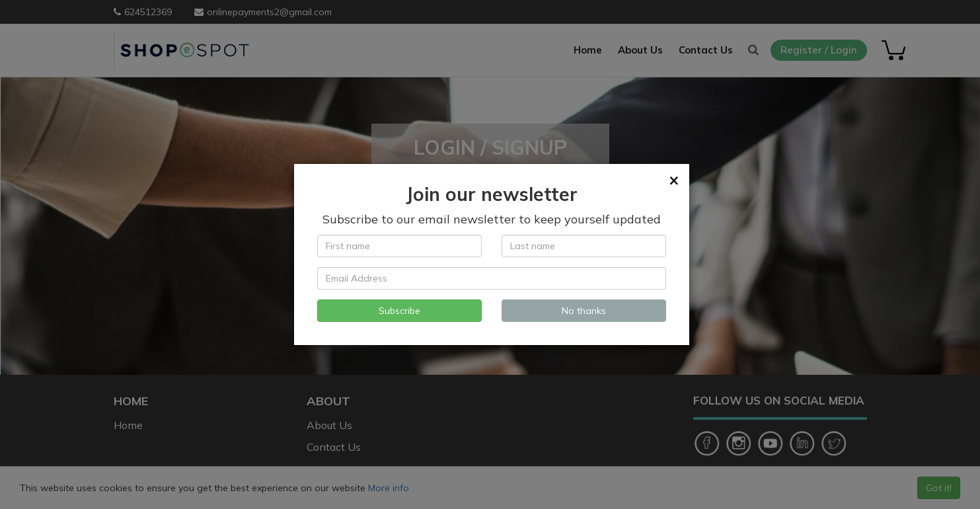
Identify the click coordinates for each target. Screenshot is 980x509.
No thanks (584, 311)
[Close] (674, 180)
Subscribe (399, 311)
